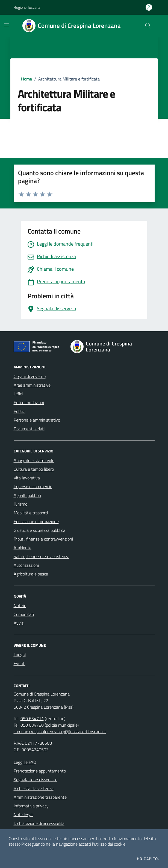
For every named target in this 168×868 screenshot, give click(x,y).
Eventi (20, 663)
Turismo (20, 504)
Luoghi (20, 655)
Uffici (18, 394)
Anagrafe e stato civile (34, 460)
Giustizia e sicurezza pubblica (39, 530)
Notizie (20, 605)
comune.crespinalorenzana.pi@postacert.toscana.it (60, 732)
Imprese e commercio (33, 487)
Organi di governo (30, 376)
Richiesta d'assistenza (34, 788)
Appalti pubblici (27, 495)
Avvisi (19, 623)
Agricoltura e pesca (31, 574)
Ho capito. (148, 859)
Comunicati (24, 614)
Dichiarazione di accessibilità (39, 823)
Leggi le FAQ (25, 762)
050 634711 (32, 718)
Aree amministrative (32, 385)
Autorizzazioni (26, 565)
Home (26, 79)
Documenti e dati (29, 429)
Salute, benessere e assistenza (42, 556)
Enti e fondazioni (29, 402)
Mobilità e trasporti (31, 513)
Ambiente (23, 548)
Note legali (23, 815)
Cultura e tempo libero (34, 469)
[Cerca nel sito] (148, 26)
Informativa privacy (31, 806)
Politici (20, 411)
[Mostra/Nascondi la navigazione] (7, 25)
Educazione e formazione (36, 521)
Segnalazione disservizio (36, 780)
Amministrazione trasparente (40, 797)
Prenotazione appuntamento (40, 771)
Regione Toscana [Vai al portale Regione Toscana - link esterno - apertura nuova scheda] (27, 7)
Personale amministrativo (37, 420)
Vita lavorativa (27, 478)
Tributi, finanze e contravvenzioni (43, 539)
